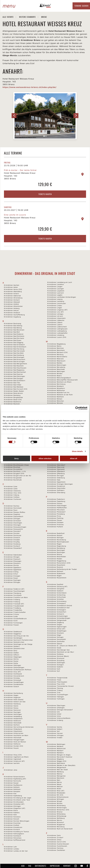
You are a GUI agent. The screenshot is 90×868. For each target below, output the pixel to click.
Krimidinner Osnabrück (56, 486)
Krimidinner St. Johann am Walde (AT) (62, 646)
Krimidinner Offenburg (56, 473)
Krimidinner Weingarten (56, 776)
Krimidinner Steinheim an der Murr (61, 652)
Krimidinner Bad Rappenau (14, 370)
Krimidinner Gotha (11, 663)
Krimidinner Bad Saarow (13, 374)
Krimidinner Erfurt (11, 574)
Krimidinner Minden (55, 374)
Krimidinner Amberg (12, 308)
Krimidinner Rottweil (55, 571)
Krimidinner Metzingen (56, 371)
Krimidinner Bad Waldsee (14, 387)
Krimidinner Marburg (55, 354)
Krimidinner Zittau (54, 840)
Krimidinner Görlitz (11, 659)
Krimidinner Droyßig (12, 542)
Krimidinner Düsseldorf (13, 548)
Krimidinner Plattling (55, 518)
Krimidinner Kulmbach (13, 836)
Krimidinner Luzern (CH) (57, 337)
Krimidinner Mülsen (55, 399)
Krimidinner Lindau (55, 306)
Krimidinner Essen (11, 578)
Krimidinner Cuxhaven (13, 499)
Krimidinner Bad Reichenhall (15, 372)
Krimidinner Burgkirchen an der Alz (18, 476)
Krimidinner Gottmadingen (14, 667)
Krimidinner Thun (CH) (56, 684)
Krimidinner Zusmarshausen (58, 844)
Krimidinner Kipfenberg (13, 796)
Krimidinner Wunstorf (56, 822)
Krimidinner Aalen (11, 287)
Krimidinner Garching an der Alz (16, 636)
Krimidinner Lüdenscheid (57, 327)
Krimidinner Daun (11, 510)
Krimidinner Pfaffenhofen (57, 508)
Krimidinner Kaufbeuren (13, 785)
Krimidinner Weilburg (55, 772)
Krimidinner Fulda (11, 616)
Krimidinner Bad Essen (13, 340)
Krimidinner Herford (12, 725)
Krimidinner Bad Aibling (13, 326)
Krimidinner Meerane (55, 359)
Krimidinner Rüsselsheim (57, 578)
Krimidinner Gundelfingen (14, 682)
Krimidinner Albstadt (12, 302)
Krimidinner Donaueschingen (15, 527)
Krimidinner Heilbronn (12, 721)
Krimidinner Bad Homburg (14, 355)
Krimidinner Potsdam (55, 522)
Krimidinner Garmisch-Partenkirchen (18, 640)
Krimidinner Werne (55, 782)
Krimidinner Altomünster (13, 306)
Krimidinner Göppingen (13, 657)
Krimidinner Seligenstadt (57, 620)
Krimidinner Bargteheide (13, 397)
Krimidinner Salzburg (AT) (57, 587)
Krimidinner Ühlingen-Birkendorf (60, 710)
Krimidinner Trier (54, 692)
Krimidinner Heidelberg (13, 716)
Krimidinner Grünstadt (13, 680)
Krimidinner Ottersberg (56, 493)
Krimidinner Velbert (55, 729)
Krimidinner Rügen (54, 576)
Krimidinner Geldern (12, 646)
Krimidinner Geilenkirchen (14, 642)
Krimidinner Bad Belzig (13, 328)
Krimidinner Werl (54, 780)
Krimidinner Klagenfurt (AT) (15, 808)
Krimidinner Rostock (55, 567)
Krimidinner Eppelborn (13, 567)
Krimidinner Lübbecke (56, 320)
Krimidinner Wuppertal (56, 825)
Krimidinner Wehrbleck (56, 763)
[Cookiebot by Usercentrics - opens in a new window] (77, 408)
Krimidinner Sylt (54, 671)
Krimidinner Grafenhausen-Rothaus (18, 670)
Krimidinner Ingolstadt (13, 759)
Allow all (74, 458)
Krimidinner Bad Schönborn (15, 381)
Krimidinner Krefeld (12, 825)
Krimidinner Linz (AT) (56, 312)
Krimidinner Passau (55, 503)
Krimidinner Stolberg (55, 654)
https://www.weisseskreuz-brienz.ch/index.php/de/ (29, 87)
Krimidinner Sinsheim (56, 633)
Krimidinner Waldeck (55, 746)
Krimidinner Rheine (55, 554)
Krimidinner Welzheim (56, 778)
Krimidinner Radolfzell (56, 533)
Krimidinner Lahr (10, 847)
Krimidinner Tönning (55, 688)
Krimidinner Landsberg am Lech (60, 282)
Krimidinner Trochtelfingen (58, 695)
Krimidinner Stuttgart (56, 665)
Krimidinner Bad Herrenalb (14, 351)
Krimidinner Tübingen (56, 697)
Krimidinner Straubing (56, 660)
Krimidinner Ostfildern (56, 490)
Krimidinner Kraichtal (12, 823)
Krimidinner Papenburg (56, 501)
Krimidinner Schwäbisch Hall (58, 608)
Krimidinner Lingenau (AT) (57, 310)
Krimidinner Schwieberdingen (59, 618)
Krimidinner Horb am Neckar (15, 742)
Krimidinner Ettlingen (12, 582)
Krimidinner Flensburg (13, 593)
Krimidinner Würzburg (56, 827)
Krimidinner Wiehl (54, 789)
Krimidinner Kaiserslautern (14, 777)
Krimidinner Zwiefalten (56, 850)
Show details (77, 451)
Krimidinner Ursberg (55, 720)
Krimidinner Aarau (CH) (13, 289)
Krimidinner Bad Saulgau (14, 378)
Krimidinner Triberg (55, 690)
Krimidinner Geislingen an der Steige (18, 644)
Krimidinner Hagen (11, 695)
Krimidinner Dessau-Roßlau (15, 512)
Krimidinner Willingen (56, 799)
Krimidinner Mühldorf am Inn (58, 393)
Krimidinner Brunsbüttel (13, 469)
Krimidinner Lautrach (56, 293)
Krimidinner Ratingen (55, 538)
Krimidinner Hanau (11, 708)
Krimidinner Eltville (11, 565)
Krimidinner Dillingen (12, 519)
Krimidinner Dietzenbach (14, 516)
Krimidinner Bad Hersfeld (14, 353)
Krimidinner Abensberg (13, 291)
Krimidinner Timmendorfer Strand (60, 686)
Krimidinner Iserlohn (12, 763)
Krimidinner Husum (11, 748)
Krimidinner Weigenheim (57, 767)
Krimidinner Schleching (56, 595)
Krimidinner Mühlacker (56, 390)
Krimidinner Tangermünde (57, 678)
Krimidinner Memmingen (57, 365)
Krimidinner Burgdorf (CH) (14, 473)
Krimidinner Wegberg (55, 759)
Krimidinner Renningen (56, 550)
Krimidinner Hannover (12, 710)
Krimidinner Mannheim (56, 350)
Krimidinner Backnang (13, 324)
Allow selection (45, 458)
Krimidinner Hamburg (12, 704)
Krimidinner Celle (11, 489)
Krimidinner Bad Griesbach (14, 345)
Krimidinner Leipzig (55, 299)
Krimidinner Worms (55, 820)
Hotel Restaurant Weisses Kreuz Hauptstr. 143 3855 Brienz (20, 176)
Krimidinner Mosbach (56, 386)
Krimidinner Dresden (12, 540)
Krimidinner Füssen (11, 625)
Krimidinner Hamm (11, 706)
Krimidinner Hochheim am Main (16, 735)
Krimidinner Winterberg (56, 806)
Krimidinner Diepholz (12, 514)
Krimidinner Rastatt (55, 535)
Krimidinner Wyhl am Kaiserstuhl (60, 829)
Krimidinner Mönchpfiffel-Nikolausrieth (63, 380)
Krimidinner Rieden (55, 559)
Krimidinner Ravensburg (57, 540)
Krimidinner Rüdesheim (56, 573)
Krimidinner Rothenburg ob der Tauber (62, 569)
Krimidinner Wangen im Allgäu (59, 755)
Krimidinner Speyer (55, 644)
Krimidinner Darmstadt (13, 508)
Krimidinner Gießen (11, 653)
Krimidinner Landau (12, 849)
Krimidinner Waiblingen (56, 744)
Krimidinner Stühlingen (56, 663)
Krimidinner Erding (11, 572)
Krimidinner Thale (54, 680)
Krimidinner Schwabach (57, 603)
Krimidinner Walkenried (56, 748)
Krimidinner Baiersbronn (13, 393)
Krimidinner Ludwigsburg (57, 331)
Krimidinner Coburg (12, 495)
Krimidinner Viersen (55, 733)
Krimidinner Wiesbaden (56, 793)
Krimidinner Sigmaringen (57, 627)
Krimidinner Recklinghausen (58, 542)
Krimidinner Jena (11, 770)
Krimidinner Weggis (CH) (57, 761)
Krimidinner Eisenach (12, 559)
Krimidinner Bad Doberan (14, 334)
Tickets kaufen (45, 194)
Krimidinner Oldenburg (56, 478)
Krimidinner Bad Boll (12, 332)
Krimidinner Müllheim (56, 397)
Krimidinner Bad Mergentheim (16, 364)
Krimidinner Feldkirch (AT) (14, 589)
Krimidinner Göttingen (12, 665)
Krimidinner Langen (55, 287)
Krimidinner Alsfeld (11, 304)
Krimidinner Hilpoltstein (13, 731)
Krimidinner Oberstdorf (56, 465)
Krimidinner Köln (10, 815)
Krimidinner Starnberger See (58, 650)
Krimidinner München (56, 401)
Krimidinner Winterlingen (57, 808)
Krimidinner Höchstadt (13, 738)
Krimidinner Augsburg (12, 317)
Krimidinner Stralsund (56, 658)
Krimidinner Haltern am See (15, 702)
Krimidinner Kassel (11, 783)
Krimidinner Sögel (54, 635)
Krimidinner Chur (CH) (13, 493)
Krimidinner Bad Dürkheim (14, 336)
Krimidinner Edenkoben (13, 555)
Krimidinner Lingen (55, 308)
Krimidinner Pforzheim (56, 510)
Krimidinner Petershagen (57, 506)
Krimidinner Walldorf (55, 751)
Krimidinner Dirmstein (12, 521)
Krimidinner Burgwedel (13, 478)
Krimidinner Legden (55, 295)
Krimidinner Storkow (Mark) (58, 656)
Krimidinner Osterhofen (56, 488)
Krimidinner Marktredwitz (57, 357)
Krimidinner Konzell (12, 819)
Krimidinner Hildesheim (13, 729)
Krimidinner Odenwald (56, 469)
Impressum (55, 866)
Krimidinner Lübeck (55, 322)
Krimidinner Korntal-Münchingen (17, 821)
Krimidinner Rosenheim (56, 565)
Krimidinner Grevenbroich (14, 676)
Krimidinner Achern (11, 294)
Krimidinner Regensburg (57, 546)
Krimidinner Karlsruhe (12, 781)
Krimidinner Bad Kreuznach (15, 359)
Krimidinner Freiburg (12, 602)
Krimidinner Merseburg (56, 367)
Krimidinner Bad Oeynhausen (15, 368)
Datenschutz (41, 866)
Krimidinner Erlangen (12, 576)
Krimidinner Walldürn (55, 753)
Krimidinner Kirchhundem (14, 802)
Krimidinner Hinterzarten (14, 733)
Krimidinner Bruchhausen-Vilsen (16, 465)
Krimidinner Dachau (12, 506)
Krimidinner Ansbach (12, 313)
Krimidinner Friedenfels (13, 610)
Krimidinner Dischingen (13, 523)
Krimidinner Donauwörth (13, 529)
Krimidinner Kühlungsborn (14, 834)
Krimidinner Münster (55, 403)
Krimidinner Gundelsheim (14, 684)
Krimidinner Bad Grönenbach (15, 347)
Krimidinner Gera (11, 651)
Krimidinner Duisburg (12, 544)
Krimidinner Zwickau (55, 848)
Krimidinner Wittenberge (57, 816)
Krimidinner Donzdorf (12, 531)
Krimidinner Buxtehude (13, 480)
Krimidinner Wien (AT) (56, 791)
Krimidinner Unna (54, 716)
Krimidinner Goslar (11, 661)
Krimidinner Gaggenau (13, 634)
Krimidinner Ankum (11, 310)
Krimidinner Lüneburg (56, 335)
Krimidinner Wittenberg (56, 814)
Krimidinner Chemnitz (12, 491)
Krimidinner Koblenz (12, 813)
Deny (16, 458)
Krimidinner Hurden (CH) (14, 746)
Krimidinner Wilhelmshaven (58, 797)
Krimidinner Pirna (54, 516)
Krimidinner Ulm (54, 712)
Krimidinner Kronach (12, 829)
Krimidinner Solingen (55, 637)
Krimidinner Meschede (56, 369)
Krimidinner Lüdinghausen (57, 329)
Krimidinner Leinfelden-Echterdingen (62, 297)
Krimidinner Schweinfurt (57, 612)
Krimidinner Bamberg (12, 395)
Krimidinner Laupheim (56, 291)
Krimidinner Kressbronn (13, 827)
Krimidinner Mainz (54, 346)
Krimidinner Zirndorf (55, 838)
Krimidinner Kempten (12, 791)
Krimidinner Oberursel (56, 467)
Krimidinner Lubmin (55, 325)
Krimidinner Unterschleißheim (59, 718)
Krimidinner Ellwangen (13, 561)
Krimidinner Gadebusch (13, 632)
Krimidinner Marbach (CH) (57, 352)
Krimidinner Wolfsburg (56, 818)
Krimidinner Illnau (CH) (13, 755)
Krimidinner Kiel (10, 794)
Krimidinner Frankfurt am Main (16, 597)
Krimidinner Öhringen (56, 476)
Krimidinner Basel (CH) (13, 400)
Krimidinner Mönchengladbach (59, 378)
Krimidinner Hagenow (12, 697)
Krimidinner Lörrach (55, 316)
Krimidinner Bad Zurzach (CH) (16, 389)
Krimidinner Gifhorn (12, 655)
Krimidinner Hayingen (12, 712)
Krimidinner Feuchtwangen (14, 591)
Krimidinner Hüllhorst (12, 744)
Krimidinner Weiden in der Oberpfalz (61, 765)
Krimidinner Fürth (11, 621)
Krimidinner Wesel (54, 784)
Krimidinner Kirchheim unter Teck (17, 800)
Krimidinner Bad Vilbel (13, 385)
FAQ (30, 866)
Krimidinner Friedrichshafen (15, 612)
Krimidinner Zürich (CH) (57, 842)
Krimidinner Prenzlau (56, 525)
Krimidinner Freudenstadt (14, 606)
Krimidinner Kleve (11, 810)
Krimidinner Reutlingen (56, 552)
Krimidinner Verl (54, 731)
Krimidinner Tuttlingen (56, 699)
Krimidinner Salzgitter (56, 589)
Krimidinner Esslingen (12, 580)
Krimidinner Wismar (55, 812)
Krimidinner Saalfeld (55, 584)
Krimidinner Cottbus (12, 497)
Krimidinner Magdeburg (56, 344)
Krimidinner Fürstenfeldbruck (15, 619)
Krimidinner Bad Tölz (12, 383)
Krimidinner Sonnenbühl (57, 639)
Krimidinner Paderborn (56, 499)
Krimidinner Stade (54, 648)
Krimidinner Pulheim (55, 527)
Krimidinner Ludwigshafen (57, 333)
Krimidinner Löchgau (55, 314)
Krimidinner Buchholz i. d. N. (15, 471)
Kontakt (67, 866)
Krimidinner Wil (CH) (55, 795)
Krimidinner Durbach (12, 546)
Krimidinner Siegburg (56, 622)
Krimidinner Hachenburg (13, 693)
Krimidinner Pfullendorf (56, 512)
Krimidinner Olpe (54, 480)
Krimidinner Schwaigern (57, 610)
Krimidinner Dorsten (12, 533)
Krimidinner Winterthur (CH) (58, 810)
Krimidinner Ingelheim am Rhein (16, 757)
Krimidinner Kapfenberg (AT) (15, 779)
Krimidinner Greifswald (13, 674)
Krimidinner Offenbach (56, 471)
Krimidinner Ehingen (12, 557)
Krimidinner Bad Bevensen (14, 330)
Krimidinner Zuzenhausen (57, 846)
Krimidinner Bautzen (12, 404)
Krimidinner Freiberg (12, 600)
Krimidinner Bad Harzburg (14, 349)
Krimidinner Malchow (56, 348)
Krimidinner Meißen (55, 363)
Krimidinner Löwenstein (56, 318)
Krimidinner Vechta (55, 727)
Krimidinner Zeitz (54, 835)
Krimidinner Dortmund (13, 535)
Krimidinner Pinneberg (56, 514)
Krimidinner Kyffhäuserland (15, 840)
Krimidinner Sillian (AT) (56, 629)
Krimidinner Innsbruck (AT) (14, 761)
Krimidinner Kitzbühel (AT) (14, 804)
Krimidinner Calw (11, 487)
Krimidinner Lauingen (56, 289)
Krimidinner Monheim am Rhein (59, 382)
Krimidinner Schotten (56, 599)
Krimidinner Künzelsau (13, 838)
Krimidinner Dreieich (12, 538)
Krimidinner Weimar (55, 774)
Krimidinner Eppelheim (13, 570)
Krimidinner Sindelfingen (57, 631)
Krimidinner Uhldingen (56, 708)
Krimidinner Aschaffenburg (14, 315)
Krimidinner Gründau (12, 678)
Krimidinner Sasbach (55, 591)
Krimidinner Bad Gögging (14, 343)
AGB (23, 866)
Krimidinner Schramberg (57, 601)
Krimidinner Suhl (54, 669)
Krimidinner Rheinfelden (57, 557)
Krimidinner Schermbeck (57, 593)
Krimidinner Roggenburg (57, 561)
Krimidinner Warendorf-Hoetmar (60, 757)
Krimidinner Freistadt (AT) (14, 604)
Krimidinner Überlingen (56, 706)
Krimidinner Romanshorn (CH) (59, 563)
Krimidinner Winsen (55, 803)
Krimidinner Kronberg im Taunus (16, 832)
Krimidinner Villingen (55, 735)
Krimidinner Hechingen (13, 714)
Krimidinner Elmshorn (12, 563)
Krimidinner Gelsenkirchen (14, 648)
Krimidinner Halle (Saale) (14, 700)
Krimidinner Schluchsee (57, 597)
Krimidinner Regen (54, 544)
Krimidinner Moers (54, 376)
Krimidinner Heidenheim (13, 719)
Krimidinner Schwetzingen (58, 616)
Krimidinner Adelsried (12, 296)
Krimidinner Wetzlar (55, 786)
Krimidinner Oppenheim (56, 482)
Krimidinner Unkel (54, 714)
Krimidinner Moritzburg (56, 384)
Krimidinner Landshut (56, 284)
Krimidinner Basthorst (12, 402)
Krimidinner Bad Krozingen (14, 362)
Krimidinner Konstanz (12, 817)
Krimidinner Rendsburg (56, 548)
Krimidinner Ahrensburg (13, 298)
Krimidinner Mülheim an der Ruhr (60, 395)
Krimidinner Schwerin (56, 614)
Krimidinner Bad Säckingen (14, 376)
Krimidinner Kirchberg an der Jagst (18, 798)
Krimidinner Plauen (55, 520)
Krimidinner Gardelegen (13, 638)
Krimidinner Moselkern (56, 388)
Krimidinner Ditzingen (12, 525)
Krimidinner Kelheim (12, 787)
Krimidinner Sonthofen (56, 641)
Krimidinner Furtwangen (13, 623)
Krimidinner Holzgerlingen (14, 740)
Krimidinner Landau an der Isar (16, 851)
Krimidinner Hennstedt (13, 723)
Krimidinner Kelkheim (12, 789)
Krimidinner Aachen (12, 285)
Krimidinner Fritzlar (12, 614)
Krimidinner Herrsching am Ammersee (19, 727)
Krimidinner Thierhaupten (57, 682)
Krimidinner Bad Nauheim (14, 366)
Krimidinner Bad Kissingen (14, 357)
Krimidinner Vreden (55, 738)
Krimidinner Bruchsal (12, 467)
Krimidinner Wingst (55, 801)
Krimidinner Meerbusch (56, 361)
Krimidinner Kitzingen (12, 806)
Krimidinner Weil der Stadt (58, 770)
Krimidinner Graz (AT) (12, 672)
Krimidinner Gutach (11, 687)
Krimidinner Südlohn (55, 667)
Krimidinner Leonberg (56, 301)
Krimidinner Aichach (12, 300)
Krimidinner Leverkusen (57, 303)
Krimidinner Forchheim (13, 595)
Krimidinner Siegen (55, 625)
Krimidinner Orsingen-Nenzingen (60, 484)
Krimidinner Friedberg (12, 608)
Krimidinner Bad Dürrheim (14, 338)
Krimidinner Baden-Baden (14, 391)
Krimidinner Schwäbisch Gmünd (60, 606)
